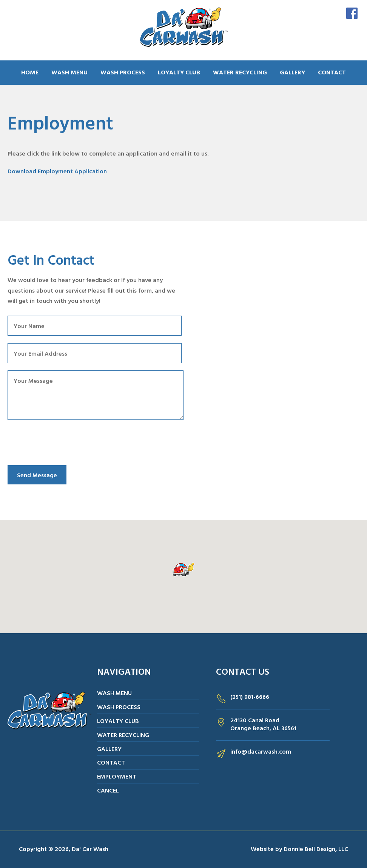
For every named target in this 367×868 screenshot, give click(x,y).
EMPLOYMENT (117, 777)
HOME (30, 73)
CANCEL (108, 791)
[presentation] (65, 443)
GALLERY (292, 73)
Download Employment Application (57, 172)
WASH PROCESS (123, 73)
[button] (183, 570)
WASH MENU (69, 73)
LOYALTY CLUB (179, 73)
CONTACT (332, 73)
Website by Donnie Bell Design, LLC (299, 849)
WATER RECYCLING (240, 73)
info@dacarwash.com (261, 752)
